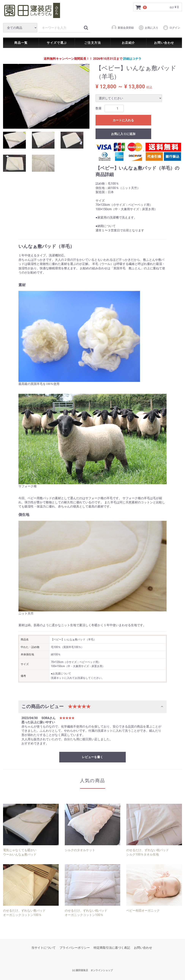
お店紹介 (128, 43)
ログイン (171, 28)
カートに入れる (123, 120)
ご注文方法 (92, 43)
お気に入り (148, 28)
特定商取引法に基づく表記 (112, 948)
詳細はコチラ (132, 59)
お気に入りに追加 (123, 134)
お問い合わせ (164, 43)
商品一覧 (21, 43)
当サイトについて (43, 948)
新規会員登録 (122, 28)
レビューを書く (92, 757)
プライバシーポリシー (75, 948)
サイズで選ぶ (57, 43)
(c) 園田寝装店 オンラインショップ (92, 970)
